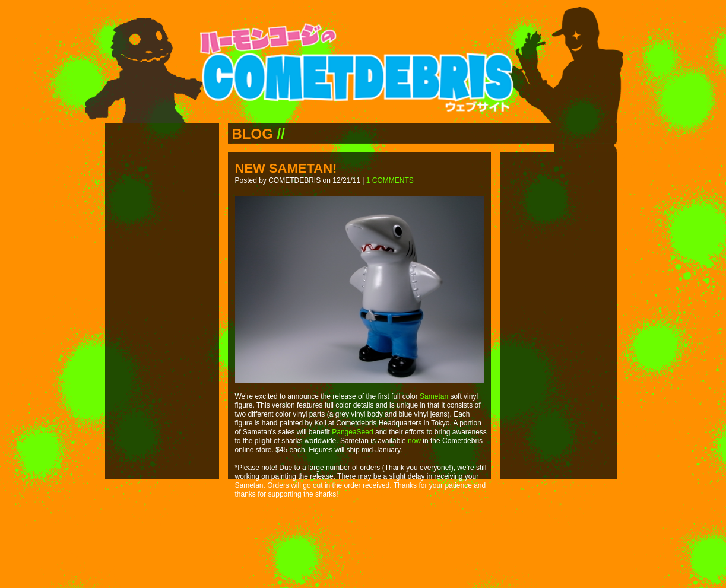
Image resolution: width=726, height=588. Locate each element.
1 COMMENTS (390, 180)
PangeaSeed (352, 432)
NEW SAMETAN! (286, 168)
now (414, 441)
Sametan (434, 396)
